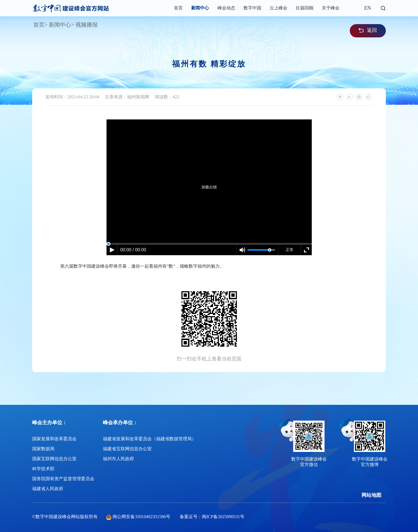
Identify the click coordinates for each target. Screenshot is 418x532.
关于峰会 (331, 8)
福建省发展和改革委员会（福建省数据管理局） (150, 439)
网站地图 (371, 495)
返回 (368, 30)
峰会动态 (226, 8)
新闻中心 (200, 8)
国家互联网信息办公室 (54, 459)
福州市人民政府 (118, 459)
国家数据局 (43, 449)
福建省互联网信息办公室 (127, 449)
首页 (178, 8)
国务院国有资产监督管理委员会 (63, 479)
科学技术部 (43, 469)
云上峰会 (278, 8)
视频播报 (87, 25)
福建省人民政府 (48, 489)
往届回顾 (305, 8)
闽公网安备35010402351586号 (141, 517)
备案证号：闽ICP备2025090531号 (212, 517)
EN (368, 8)
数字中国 (252, 8)
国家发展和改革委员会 (54, 439)
